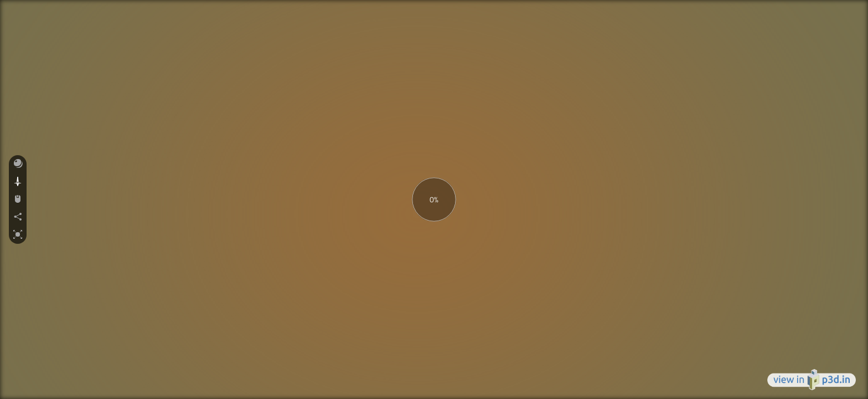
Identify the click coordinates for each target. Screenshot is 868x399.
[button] (18, 164)
